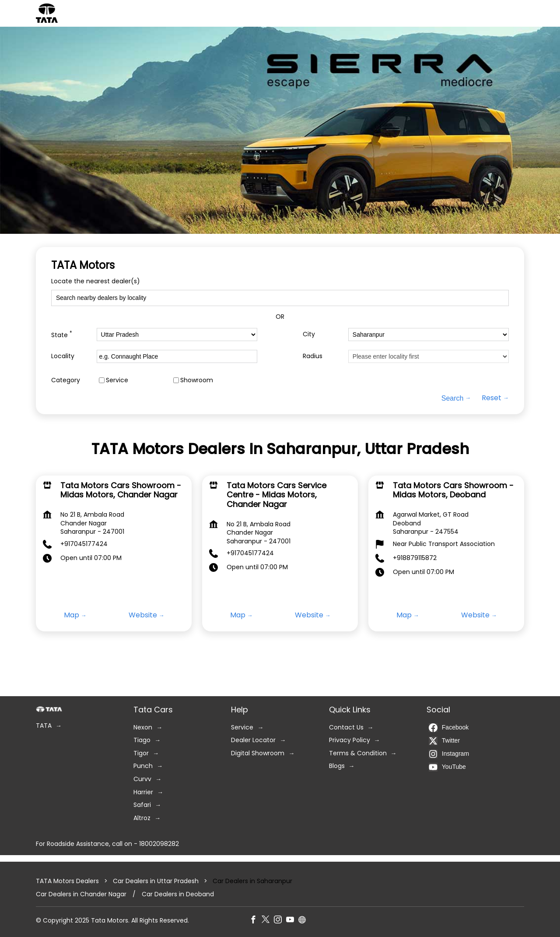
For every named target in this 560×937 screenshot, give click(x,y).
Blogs (337, 766)
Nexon (143, 727)
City (309, 334)
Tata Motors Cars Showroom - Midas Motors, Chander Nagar (121, 490)
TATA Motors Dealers (68, 881)
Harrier (143, 792)
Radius (313, 356)
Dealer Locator (253, 740)
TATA (44, 726)
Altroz (142, 818)
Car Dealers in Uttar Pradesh (156, 881)
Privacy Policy (350, 740)
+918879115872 (415, 558)
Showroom (197, 380)
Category (66, 380)
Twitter (444, 741)
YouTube (447, 767)
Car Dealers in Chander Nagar (81, 894)
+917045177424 (84, 544)
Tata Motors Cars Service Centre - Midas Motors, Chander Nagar (276, 495)
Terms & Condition (358, 753)
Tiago (142, 740)
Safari (142, 805)
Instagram (449, 754)
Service (117, 380)
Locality (63, 356)
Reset (492, 398)
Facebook (449, 728)
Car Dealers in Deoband (178, 894)
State (62, 334)
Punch (143, 766)
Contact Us (346, 727)
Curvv (142, 779)
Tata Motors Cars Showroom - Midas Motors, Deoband (453, 490)
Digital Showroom (258, 753)
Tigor (141, 753)
